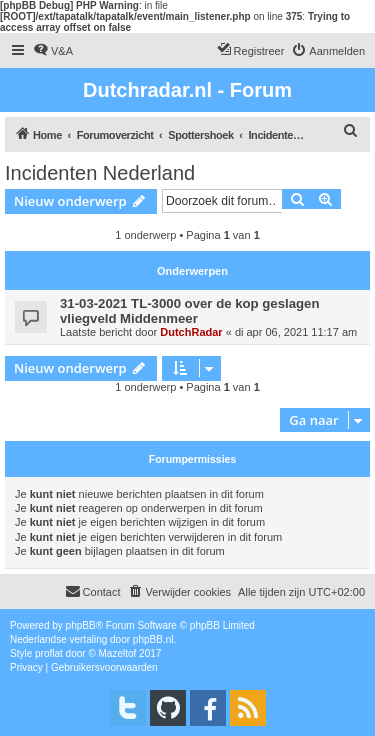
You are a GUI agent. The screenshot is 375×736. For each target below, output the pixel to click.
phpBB (81, 625)
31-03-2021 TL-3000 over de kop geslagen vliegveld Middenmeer (189, 311)
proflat (49, 653)
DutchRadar (191, 332)
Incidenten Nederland (100, 173)
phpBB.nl (153, 639)
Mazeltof (118, 653)
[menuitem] (53, 51)
